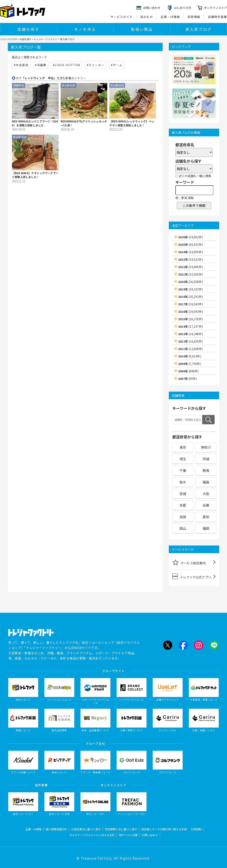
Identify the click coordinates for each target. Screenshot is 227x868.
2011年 (190, 349)
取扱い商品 (142, 29)
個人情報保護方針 (56, 829)
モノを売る (85, 29)
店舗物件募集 (218, 17)
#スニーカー (96, 65)
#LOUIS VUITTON (67, 65)
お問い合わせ (150, 835)
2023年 (190, 259)
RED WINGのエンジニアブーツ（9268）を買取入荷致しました (35, 123)
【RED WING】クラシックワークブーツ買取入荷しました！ (35, 175)
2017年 (190, 304)
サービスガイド (122, 17)
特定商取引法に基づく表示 (121, 829)
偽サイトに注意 (128, 835)
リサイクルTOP (8, 39)
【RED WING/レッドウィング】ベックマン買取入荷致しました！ (132, 123)
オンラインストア (215, 8)
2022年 (190, 267)
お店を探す (25, 39)
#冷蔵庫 (41, 65)
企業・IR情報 (170, 17)
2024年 (190, 252)
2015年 (190, 319)
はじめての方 (183, 8)
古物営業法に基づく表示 (86, 829)
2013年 (190, 334)
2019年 (190, 289)
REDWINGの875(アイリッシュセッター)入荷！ (84, 123)
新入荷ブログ (199, 29)
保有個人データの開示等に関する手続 (164, 829)
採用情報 (194, 17)
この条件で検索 (194, 205)
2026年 (190, 237)
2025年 (190, 245)
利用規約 (196, 829)
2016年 (190, 312)
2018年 (190, 297)
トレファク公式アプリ (192, 576)
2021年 (190, 274)
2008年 (188, 371)
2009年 (190, 364)
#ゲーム (117, 65)
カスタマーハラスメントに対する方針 (92, 835)
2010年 (190, 356)
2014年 (190, 326)
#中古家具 (21, 65)
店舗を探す (28, 29)
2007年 (187, 379)
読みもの (147, 17)
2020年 (190, 282)
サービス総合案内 (189, 562)
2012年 (190, 341)
